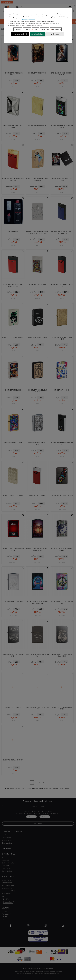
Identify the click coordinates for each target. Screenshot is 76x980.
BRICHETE (43, 22)
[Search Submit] (72, 11)
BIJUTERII (13, 22)
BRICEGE (54, 22)
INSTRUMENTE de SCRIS (28, 22)
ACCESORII (64, 22)
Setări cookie (55, 86)
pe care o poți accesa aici (29, 71)
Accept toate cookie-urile (20, 86)
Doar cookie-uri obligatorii (38, 86)
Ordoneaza (56, 34)
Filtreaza (19, 34)
